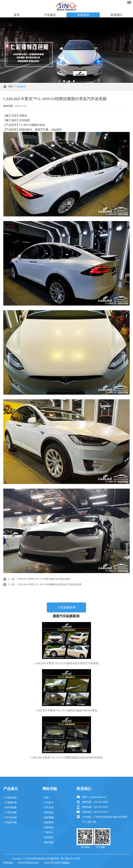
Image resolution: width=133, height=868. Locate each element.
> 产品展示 (48, 803)
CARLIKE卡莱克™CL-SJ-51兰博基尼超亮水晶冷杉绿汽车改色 (66, 758)
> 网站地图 (48, 842)
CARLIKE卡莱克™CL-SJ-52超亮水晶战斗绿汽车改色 (66, 710)
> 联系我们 (48, 837)
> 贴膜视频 (48, 817)
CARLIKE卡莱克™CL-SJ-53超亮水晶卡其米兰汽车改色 (66, 663)
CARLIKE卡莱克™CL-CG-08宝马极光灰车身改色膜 (43, 579)
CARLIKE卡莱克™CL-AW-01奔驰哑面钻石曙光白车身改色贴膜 (49, 584)
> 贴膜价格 (48, 827)
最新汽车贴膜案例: (67, 616)
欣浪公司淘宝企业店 (28, 863)
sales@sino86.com (98, 797)
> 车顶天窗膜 (10, 812)
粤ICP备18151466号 (70, 859)
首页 (17, 15)
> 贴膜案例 (48, 822)
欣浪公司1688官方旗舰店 (57, 863)
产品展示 (50, 15)
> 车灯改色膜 (10, 817)
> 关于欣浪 (48, 808)
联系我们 (116, 15)
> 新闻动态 (48, 812)
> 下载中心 (48, 832)
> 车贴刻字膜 (10, 822)
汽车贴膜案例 (66, 607)
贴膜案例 (83, 15)
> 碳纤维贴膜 (10, 808)
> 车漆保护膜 (10, 803)
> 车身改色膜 (10, 798)
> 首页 (46, 798)
